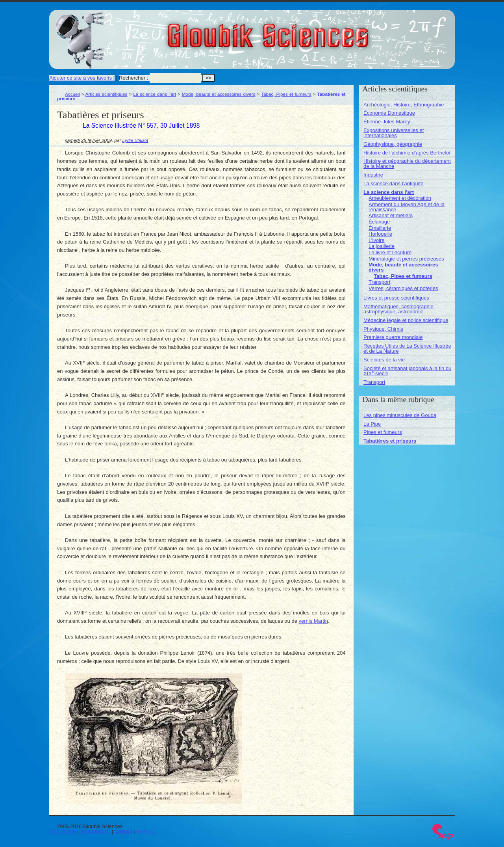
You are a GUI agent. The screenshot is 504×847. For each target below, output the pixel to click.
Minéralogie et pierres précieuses (406, 259)
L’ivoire (376, 240)
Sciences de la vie (384, 360)
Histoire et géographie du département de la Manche (407, 164)
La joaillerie (382, 246)
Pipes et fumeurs (383, 432)
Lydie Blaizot (135, 140)
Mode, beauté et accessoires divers (219, 94)
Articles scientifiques (107, 94)
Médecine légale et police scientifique (406, 320)
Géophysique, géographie (393, 144)
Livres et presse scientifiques (396, 298)
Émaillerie (380, 228)
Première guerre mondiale (393, 337)
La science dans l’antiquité (394, 183)
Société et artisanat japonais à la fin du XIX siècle (407, 371)
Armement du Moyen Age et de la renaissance (407, 207)
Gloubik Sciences (312, 31)
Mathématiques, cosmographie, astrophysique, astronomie (399, 309)
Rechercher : (133, 78)
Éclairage (379, 222)
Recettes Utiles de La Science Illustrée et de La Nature (407, 348)
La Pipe (372, 424)
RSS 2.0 (146, 831)
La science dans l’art (155, 94)
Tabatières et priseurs (390, 441)
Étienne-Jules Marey (387, 122)
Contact (123, 831)
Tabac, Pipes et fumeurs (286, 94)
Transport (379, 282)
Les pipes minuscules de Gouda (400, 415)
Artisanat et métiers (391, 215)
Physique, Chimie (383, 329)
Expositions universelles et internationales (394, 133)
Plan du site (63, 831)
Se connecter (95, 831)
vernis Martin (313, 621)
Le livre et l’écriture (390, 252)
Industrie (373, 175)
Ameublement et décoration (400, 198)
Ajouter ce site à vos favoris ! (82, 78)
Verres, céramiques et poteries (403, 288)
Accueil (72, 94)
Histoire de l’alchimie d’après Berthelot (407, 153)
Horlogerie (380, 234)
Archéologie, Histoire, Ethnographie (404, 105)
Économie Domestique (389, 113)
